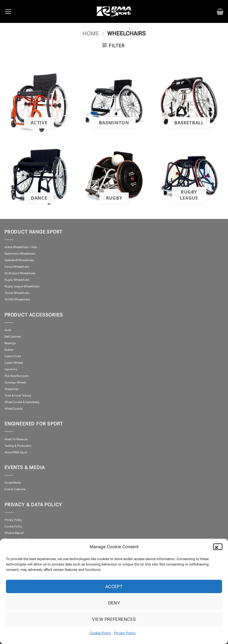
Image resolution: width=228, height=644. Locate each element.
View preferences (114, 619)
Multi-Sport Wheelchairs (20, 273)
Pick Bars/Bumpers (17, 376)
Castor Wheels (14, 363)
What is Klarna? (14, 533)
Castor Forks (13, 356)
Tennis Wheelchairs (17, 293)
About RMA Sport (16, 452)
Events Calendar (15, 489)
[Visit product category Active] (39, 101)
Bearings (10, 343)
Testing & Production (18, 446)
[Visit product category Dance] (39, 176)
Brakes (9, 350)
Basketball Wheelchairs (19, 260)
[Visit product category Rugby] (114, 176)
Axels (8, 330)
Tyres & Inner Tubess (18, 395)
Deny (114, 603)
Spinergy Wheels (15, 382)
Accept (114, 587)
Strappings (12, 389)
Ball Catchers (13, 337)
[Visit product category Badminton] (114, 101)
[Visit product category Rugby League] (189, 176)
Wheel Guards (14, 409)
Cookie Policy (100, 633)
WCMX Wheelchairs (17, 299)
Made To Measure (16, 439)
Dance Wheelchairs (17, 267)
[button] (219, 547)
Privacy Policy (125, 633)
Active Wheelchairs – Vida (21, 247)
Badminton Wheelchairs (20, 254)
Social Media (13, 483)
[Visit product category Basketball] (189, 101)
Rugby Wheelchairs (17, 280)
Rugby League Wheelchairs (22, 286)
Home (91, 34)
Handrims (11, 369)
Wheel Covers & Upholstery (22, 402)
